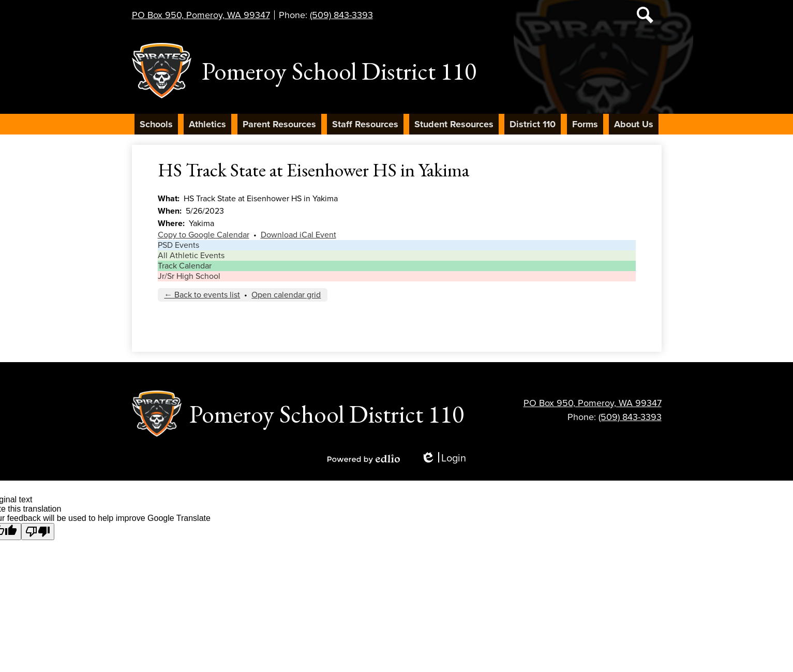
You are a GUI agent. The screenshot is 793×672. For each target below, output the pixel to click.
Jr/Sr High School (189, 276)
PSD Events (178, 245)
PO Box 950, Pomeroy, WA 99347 (201, 15)
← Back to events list (202, 295)
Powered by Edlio (364, 459)
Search (645, 17)
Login (443, 459)
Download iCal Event (298, 235)
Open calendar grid (286, 295)
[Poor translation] (38, 532)
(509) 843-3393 (341, 15)
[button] (156, 124)
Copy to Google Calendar (204, 235)
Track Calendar (185, 266)
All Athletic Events (191, 256)
